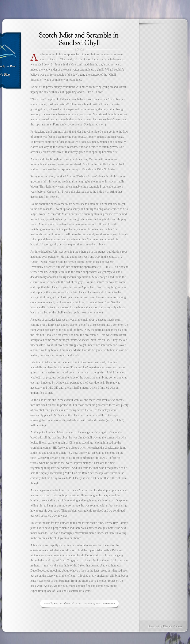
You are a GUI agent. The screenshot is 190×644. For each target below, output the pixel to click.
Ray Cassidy (60, 603)
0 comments (109, 603)
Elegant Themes (173, 626)
